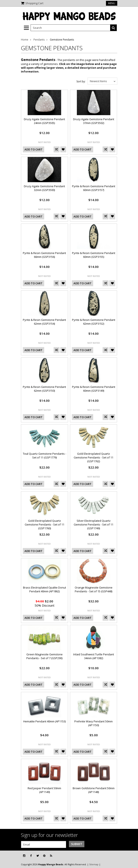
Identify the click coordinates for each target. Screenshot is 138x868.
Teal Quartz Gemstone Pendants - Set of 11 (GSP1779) (44, 456)
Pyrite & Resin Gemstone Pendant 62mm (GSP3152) (94, 322)
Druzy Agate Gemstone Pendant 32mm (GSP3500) (44, 188)
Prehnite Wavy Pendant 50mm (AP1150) (94, 723)
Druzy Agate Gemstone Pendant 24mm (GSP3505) (44, 121)
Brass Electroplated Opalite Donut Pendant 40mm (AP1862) (44, 589)
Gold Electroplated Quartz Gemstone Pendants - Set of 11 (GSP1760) (44, 524)
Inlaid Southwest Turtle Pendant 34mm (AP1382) (94, 656)
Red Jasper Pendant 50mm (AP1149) (44, 790)
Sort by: (81, 81)
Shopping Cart (34, 3)
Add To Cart (34, 149)
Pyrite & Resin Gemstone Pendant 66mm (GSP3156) (44, 255)
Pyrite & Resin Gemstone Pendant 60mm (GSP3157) (94, 188)
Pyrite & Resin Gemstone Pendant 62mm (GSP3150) (44, 389)
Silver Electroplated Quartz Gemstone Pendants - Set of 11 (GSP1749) (94, 524)
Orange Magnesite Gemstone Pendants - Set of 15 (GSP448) (94, 589)
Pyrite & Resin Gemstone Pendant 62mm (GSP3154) (44, 322)
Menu (112, 3)
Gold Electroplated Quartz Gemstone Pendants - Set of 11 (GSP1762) (94, 457)
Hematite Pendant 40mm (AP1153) (44, 721)
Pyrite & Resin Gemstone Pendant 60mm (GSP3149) (94, 389)
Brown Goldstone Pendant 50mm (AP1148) (94, 790)
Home (25, 40)
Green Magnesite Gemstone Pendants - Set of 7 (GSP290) (44, 656)
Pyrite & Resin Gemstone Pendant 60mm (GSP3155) (94, 255)
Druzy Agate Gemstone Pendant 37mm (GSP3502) (94, 121)
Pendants (39, 40)
